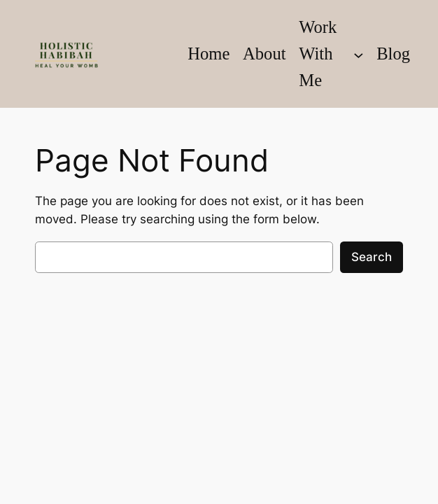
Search (372, 257)
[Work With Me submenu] (359, 54)
